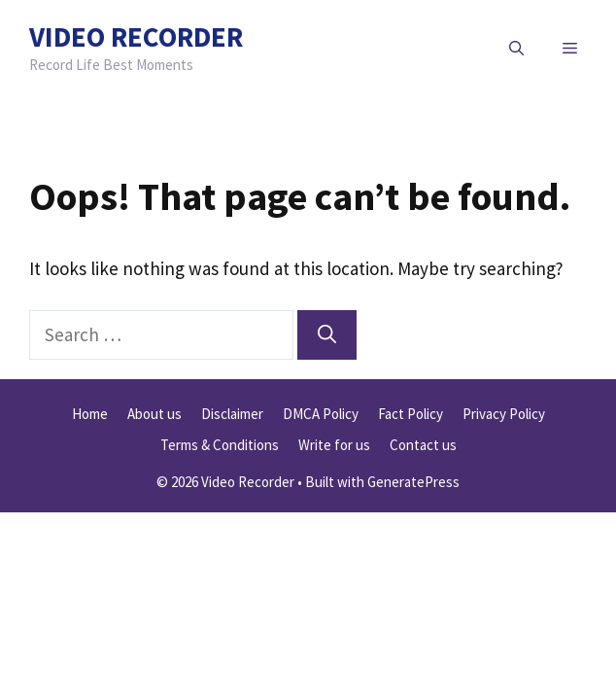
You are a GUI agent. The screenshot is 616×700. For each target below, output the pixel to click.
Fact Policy (411, 414)
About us (154, 414)
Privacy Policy (504, 414)
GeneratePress (413, 482)
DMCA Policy (321, 414)
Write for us (334, 445)
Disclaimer (232, 414)
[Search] (327, 335)
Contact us (423, 445)
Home (90, 414)
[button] (516, 49)
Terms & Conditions (220, 445)
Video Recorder (136, 36)
